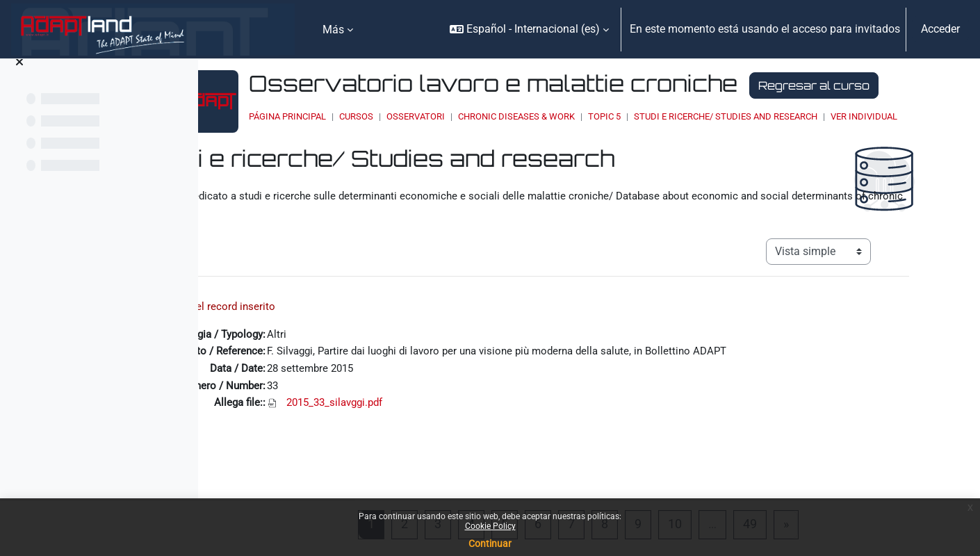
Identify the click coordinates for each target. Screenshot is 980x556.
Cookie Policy (490, 526)
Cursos (454, 143)
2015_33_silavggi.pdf (413, 449)
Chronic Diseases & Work (614, 143)
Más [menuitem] (333, 30)
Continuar (490, 543)
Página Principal (385, 143)
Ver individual (393, 156)
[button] (529, 29)
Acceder (940, 29)
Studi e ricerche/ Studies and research (823, 143)
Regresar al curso (416, 112)
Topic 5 (702, 143)
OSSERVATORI (513, 143)
